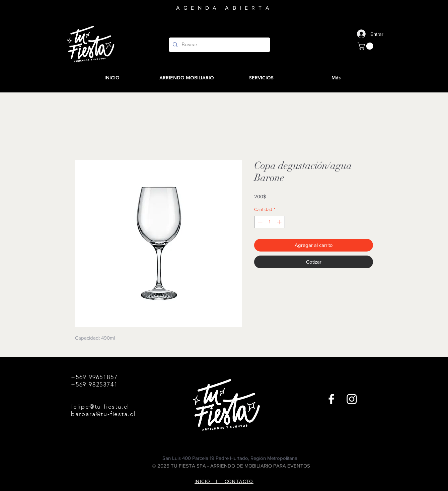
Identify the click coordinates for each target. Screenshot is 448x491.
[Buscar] (219, 45)
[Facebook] (331, 399)
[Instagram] (352, 399)
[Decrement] (259, 222)
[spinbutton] (270, 222)
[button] (366, 46)
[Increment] (280, 222)
